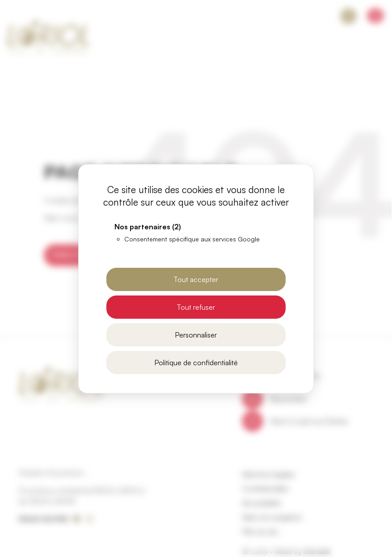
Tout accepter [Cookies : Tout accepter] (196, 279)
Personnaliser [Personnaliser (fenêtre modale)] (196, 335)
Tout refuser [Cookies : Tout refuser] (196, 307)
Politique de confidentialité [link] (196, 363)
